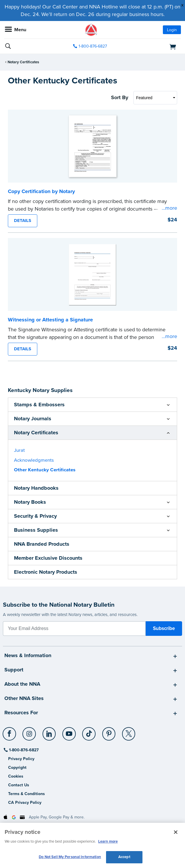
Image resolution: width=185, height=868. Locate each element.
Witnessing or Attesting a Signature (50, 320)
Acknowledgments (34, 460)
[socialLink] (10, 736)
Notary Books (30, 502)
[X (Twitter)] (129, 731)
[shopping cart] (153, 46)
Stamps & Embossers (39, 405)
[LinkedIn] (49, 731)
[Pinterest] (109, 731)
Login (172, 30)
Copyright (17, 768)
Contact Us (19, 785)
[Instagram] (30, 731)
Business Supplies (36, 530)
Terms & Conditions (27, 794)
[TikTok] (89, 731)
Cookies (16, 776)
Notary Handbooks (36, 488)
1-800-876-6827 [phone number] (93, 46)
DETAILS (23, 220)
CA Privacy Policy (25, 803)
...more (169, 208)
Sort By (120, 97)
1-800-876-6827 (23, 750)
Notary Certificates (23, 62)
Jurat (19, 450)
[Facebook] (10, 731)
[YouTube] (69, 731)
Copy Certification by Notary (41, 191)
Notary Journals (33, 419)
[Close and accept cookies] (176, 832)
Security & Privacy (35, 516)
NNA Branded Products (42, 544)
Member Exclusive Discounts (48, 558)
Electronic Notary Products (46, 572)
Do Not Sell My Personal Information (70, 857)
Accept (124, 857)
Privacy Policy (21, 759)
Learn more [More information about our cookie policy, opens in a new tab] (108, 841)
